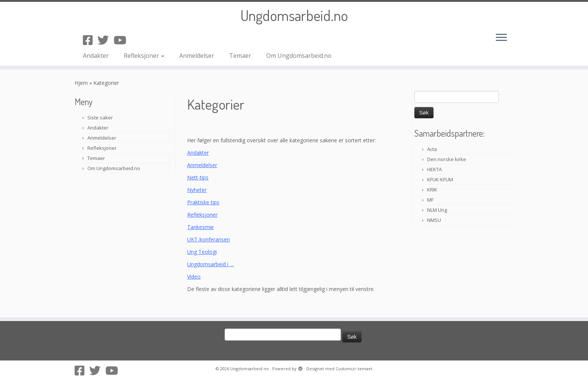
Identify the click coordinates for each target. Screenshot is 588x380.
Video (194, 277)
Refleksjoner (144, 56)
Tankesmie (200, 227)
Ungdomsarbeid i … (211, 264)
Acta (432, 149)
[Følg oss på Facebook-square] (90, 40)
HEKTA (434, 169)
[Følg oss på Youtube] (122, 40)
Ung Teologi (202, 252)
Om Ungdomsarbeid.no (299, 56)
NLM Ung (437, 210)
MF (430, 200)
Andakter (96, 56)
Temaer (240, 56)
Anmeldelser (197, 56)
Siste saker (100, 118)
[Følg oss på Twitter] (106, 40)
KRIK (432, 190)
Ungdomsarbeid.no (294, 15)
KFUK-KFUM (440, 179)
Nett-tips (198, 177)
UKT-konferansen (208, 239)
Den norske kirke (447, 159)
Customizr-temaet (354, 369)
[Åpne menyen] (501, 38)
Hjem (81, 83)
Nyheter (197, 190)
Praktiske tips (203, 202)
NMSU (434, 220)
